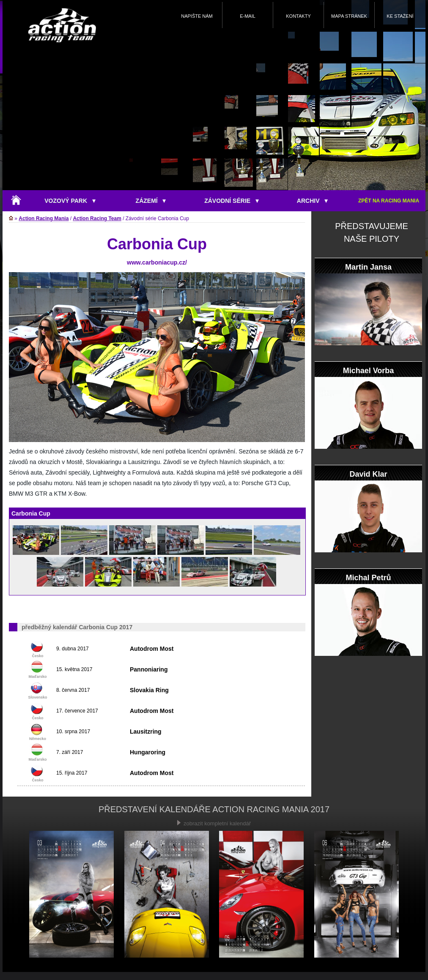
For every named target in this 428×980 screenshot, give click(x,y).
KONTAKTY (298, 16)
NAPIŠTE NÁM (197, 16)
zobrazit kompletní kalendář (214, 823)
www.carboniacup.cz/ (157, 262)
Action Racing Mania (44, 218)
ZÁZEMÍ (151, 201)
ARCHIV (312, 201)
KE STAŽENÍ (400, 16)
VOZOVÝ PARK (70, 201)
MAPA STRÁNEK (349, 16)
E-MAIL (248, 16)
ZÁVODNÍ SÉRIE (232, 201)
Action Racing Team (97, 218)
